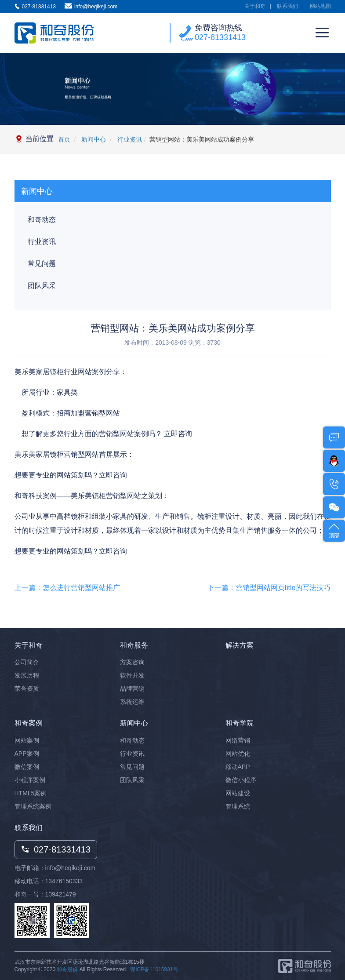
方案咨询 (132, 662)
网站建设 (238, 793)
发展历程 (27, 675)
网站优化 (238, 754)
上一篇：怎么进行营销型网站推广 (67, 588)
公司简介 (27, 662)
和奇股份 (67, 969)
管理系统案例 (33, 806)
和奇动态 (42, 220)
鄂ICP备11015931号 (154, 969)
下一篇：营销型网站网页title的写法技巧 (269, 588)
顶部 (334, 530)
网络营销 (238, 740)
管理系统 (238, 806)
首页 (64, 139)
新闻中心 (93, 139)
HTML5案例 (31, 793)
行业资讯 (129, 139)
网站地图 (320, 6)
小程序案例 (30, 780)
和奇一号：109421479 (45, 894)
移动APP (238, 767)
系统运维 (132, 702)
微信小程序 (241, 780)
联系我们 (287, 6)
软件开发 (132, 675)
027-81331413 (220, 37)
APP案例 (27, 754)
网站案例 (27, 740)
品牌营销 (132, 689)
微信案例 (27, 767)
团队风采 (42, 286)
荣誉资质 (27, 689)
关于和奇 (255, 6)
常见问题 (42, 264)
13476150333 (64, 881)
